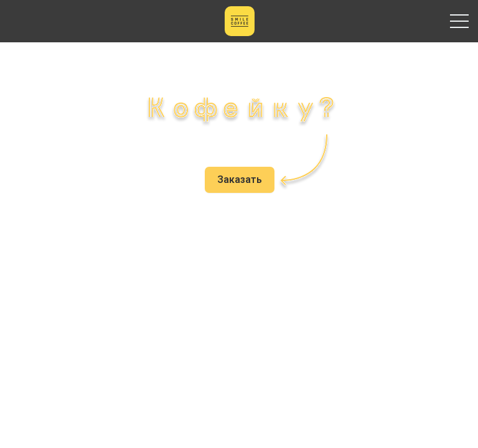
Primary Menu (459, 21)
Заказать (240, 180)
